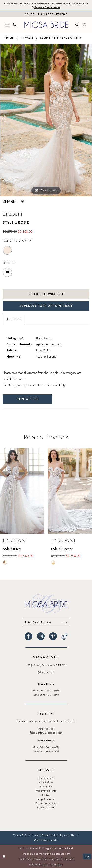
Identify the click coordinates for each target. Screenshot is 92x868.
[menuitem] (7, 25)
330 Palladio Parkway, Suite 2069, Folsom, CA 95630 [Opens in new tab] (46, 721)
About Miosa (46, 782)
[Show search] (77, 25)
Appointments (46, 799)
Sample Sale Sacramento (60, 38)
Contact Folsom (46, 807)
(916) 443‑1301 (46, 672)
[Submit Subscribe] (65, 622)
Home (9, 38)
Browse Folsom (79, 4)
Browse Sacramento (47, 7)
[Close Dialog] (4, 857)
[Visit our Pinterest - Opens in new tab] (53, 636)
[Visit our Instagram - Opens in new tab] (41, 636)
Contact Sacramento (46, 803)
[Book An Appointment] (46, 14)
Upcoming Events (46, 791)
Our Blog (46, 795)
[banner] (46, 25)
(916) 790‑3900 (46, 729)
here (59, 864)
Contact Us (27, 399)
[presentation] (22, 491)
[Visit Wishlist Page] (85, 25)
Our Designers (46, 778)
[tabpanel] (46, 120)
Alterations (46, 786)
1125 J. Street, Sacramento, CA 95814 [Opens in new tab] (46, 665)
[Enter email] (46, 622)
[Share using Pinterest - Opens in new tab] (23, 202)
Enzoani (27, 38)
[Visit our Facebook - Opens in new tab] (28, 636)
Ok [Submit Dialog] (87, 856)
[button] (7, 25)
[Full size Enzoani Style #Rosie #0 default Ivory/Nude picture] (46, 120)
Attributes (14, 319)
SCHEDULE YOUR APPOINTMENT (46, 306)
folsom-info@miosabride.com (46, 733)
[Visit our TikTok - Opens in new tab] (65, 636)
